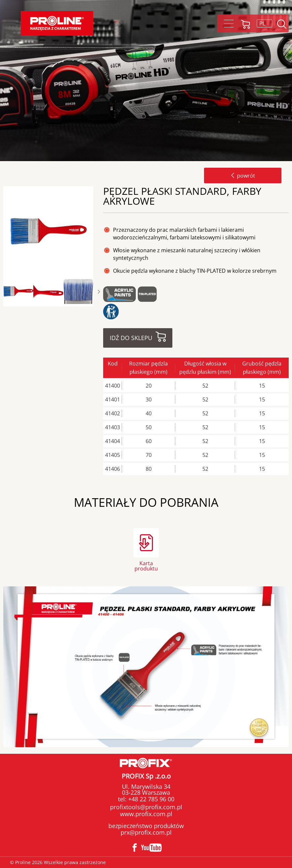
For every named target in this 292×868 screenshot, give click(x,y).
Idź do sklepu (131, 338)
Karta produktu (146, 565)
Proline (57, 23)
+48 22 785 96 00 (150, 799)
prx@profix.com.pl (146, 832)
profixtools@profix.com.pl (146, 807)
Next (99, 292)
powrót (243, 176)
